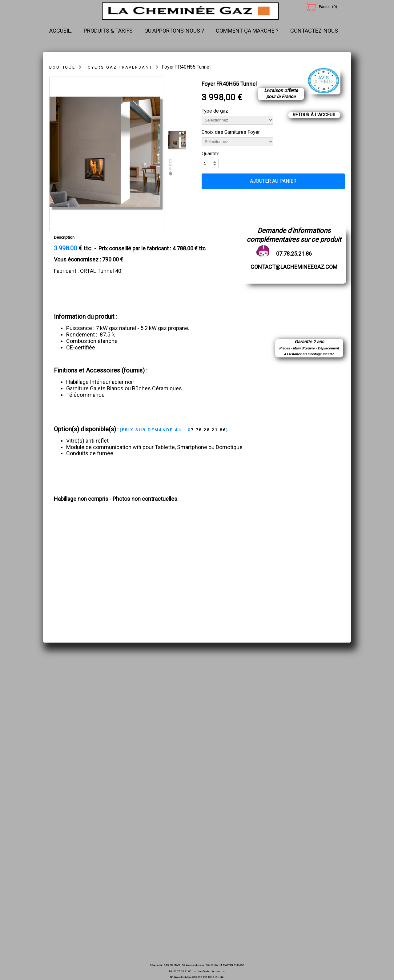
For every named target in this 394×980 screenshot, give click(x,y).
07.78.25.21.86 (294, 254)
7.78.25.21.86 (174, 430)
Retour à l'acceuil (314, 115)
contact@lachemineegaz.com (294, 267)
